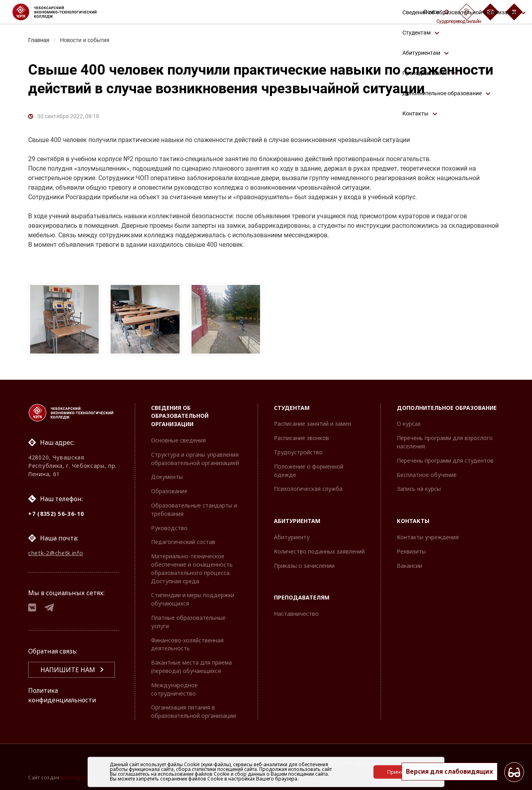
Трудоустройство (298, 452)
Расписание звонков (301, 438)
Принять (398, 772)
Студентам (292, 408)
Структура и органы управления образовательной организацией (195, 459)
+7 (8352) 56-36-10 (56, 514)
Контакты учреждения (428, 537)
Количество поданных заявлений (319, 551)
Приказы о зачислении (304, 566)
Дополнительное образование (447, 408)
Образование (169, 491)
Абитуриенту (292, 537)
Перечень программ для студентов (445, 460)
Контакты (413, 521)
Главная (39, 40)
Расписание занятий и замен (313, 424)
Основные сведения (178, 440)
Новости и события (86, 40)
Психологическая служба (308, 489)
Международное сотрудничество (174, 689)
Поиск (436, 12)
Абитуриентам (297, 521)
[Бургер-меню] (514, 12)
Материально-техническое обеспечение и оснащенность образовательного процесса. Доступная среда (192, 569)
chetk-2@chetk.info (56, 553)
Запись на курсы (419, 489)
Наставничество (296, 614)
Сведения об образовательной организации (180, 416)
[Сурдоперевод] (467, 12)
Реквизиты (411, 551)
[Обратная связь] (490, 12)
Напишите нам (68, 671)
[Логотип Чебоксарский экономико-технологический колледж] (61, 12)
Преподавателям (302, 598)
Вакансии (410, 566)
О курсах (409, 424)
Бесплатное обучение (427, 475)
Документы (167, 477)
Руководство (169, 528)
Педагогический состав (183, 542)
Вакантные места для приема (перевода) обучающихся (191, 667)
